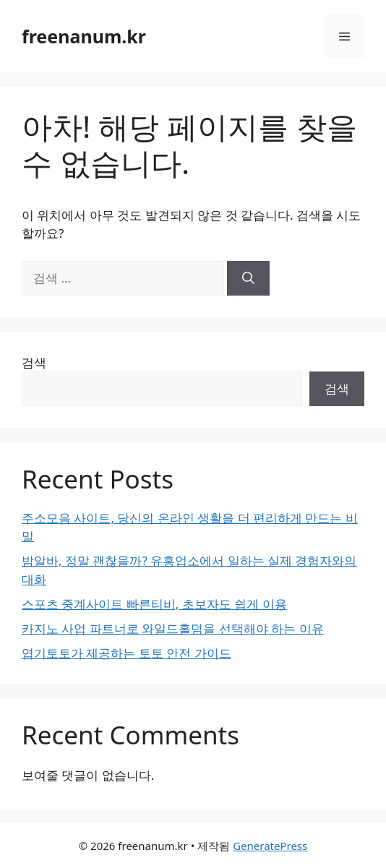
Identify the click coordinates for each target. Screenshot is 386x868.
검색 (34, 362)
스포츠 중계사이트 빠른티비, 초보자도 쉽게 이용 (154, 604)
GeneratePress (270, 846)
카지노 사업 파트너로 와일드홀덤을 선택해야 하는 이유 (173, 628)
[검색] (248, 278)
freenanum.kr (84, 36)
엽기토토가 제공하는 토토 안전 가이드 (126, 653)
